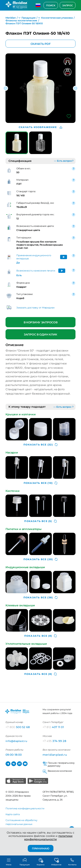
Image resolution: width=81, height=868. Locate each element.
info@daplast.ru (16, 741)
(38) (40, 598)
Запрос (68, 5)
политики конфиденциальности (48, 838)
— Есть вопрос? (64, 161)
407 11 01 (53, 727)
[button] (6, 88)
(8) (40, 636)
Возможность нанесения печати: (36, 271)
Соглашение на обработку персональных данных (21, 822)
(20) (40, 559)
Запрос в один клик (40, 334)
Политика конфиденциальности (25, 808)
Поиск (51, 5)
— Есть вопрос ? (63, 407)
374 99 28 (54, 741)
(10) (40, 483)
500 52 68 (18, 727)
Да (18, 263)
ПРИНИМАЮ (41, 848)
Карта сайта (13, 814)
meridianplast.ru (55, 755)
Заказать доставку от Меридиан (35, 308)
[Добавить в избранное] (69, 116)
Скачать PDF (41, 44)
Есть (19, 275)
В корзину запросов (41, 322)
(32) (40, 445)
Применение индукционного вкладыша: (34, 257)
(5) (40, 521)
